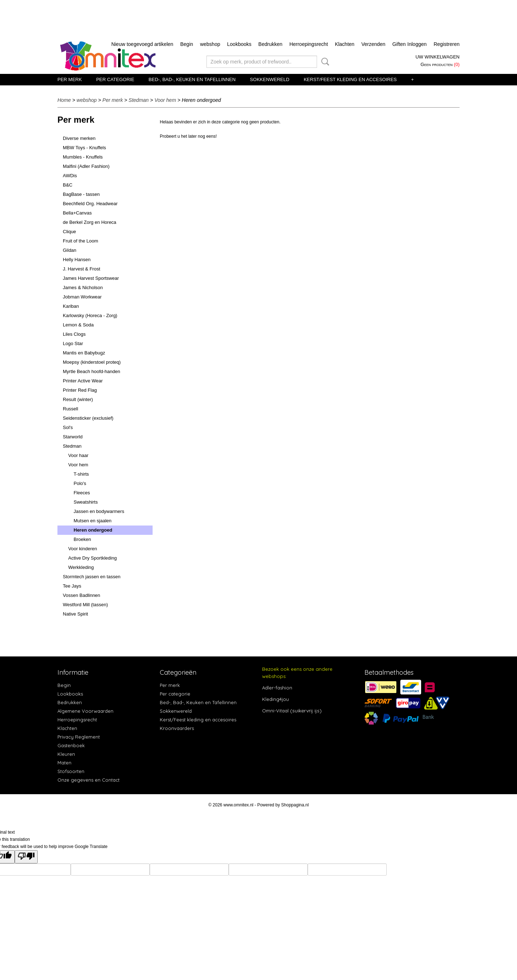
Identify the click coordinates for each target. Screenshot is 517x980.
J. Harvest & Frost (81, 269)
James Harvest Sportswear (91, 278)
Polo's (80, 483)
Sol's (68, 427)
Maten (64, 763)
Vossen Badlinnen (81, 595)
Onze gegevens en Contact (89, 780)
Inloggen (417, 44)
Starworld (73, 437)
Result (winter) (78, 399)
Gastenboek (71, 745)
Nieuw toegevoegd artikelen (142, 44)
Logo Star (73, 343)
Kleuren (66, 754)
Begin (187, 44)
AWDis (70, 176)
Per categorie (115, 79)
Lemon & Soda (78, 325)
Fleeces (82, 493)
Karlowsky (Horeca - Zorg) (90, 315)
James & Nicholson (83, 288)
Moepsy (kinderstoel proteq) (92, 362)
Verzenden (373, 44)
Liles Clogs (74, 334)
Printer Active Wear (83, 381)
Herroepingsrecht (309, 44)
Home (64, 100)
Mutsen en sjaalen (93, 521)
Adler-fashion (277, 688)
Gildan (70, 250)
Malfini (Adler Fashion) (86, 166)
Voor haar (78, 455)
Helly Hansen (77, 260)
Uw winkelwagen (437, 57)
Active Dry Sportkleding (92, 558)
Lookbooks (239, 44)
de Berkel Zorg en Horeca (90, 222)
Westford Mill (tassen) (85, 605)
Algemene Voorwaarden (85, 711)
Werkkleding (81, 567)
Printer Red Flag (80, 390)
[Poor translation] (26, 857)
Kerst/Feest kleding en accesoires (350, 79)
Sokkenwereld (270, 79)
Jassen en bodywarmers (99, 511)
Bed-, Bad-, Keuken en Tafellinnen (192, 79)
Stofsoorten (71, 771)
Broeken (82, 539)
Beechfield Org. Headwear (90, 204)
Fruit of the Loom (80, 241)
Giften (399, 44)
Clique (69, 232)
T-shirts (81, 474)
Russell (71, 409)
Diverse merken (79, 138)
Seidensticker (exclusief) (88, 418)
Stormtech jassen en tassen (92, 577)
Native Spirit (75, 614)
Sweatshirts (86, 502)
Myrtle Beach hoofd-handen (92, 371)
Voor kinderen (83, 549)
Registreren (447, 44)
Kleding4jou (276, 699)
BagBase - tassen (81, 194)
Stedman (139, 100)
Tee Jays (72, 586)
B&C (68, 185)
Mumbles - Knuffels (83, 157)
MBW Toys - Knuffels (84, 148)
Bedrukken (271, 44)
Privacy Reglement (79, 737)
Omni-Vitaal (275, 711)
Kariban (71, 306)
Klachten (345, 44)
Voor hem (165, 100)
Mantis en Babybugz (84, 353)
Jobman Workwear (82, 297)
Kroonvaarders (177, 728)
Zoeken (324, 62)
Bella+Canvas (77, 213)
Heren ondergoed (93, 530)
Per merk (70, 79)
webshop (210, 44)
